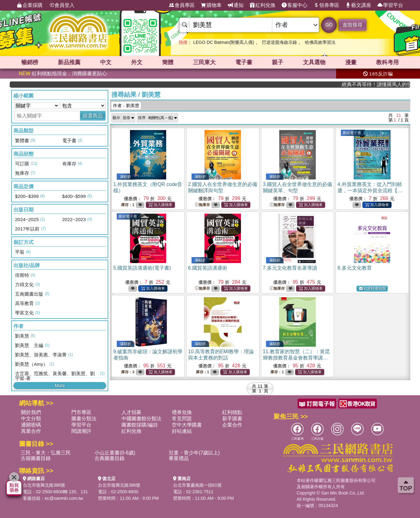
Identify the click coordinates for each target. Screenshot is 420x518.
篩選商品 (93, 116)
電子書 (244, 62)
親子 (278, 62)
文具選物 (314, 62)
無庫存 (202, 205)
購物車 (211, 5)
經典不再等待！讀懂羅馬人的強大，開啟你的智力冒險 (386, 84)
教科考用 (387, 62)
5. (142, 268)
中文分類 (31, 419)
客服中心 (295, 5)
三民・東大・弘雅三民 (46, 453)
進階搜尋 (352, 25)
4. (370, 191)
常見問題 (182, 419)
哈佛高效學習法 (320, 42)
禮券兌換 (182, 412)
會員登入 (62, 5)
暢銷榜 (30, 62)
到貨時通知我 (372, 289)
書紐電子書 (352, 133)
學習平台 (390, 5)
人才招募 (131, 412)
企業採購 (30, 5)
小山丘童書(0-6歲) (115, 453)
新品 (69, 62)
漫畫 (351, 62)
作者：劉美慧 (126, 106)
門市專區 (81, 412)
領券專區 (326, 5)
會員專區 (182, 5)
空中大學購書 (187, 425)
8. (354, 268)
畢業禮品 (179, 458)
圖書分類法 (84, 419)
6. (208, 268)
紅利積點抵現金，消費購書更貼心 (63, 73)
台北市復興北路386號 (44, 485)
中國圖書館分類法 (141, 419)
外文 (137, 62)
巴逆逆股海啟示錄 (279, 42)
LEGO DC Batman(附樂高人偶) (223, 42)
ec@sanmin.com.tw (64, 498)
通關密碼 (31, 425)
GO (329, 25)
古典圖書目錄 (110, 458)
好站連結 (182, 431)
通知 (236, 5)
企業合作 (232, 425)
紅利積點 (232, 412)
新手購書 (232, 419)
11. (296, 358)
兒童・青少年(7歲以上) (194, 453)
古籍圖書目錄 (36, 458)
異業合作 (31, 431)
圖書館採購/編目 (140, 425)
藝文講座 (358, 5)
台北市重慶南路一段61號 (197, 485)
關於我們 (31, 412)
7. (290, 268)
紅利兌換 (263, 5)
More (60, 386)
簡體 (168, 62)
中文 (106, 62)
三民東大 (204, 62)
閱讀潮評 (81, 431)
